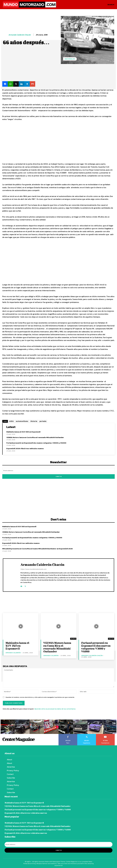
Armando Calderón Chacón (20, 35)
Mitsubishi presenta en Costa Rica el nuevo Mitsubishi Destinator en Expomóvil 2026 (37, 548)
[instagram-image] (8, 726)
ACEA (11, 421)
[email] (58, 470)
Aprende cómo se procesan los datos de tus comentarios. (55, 709)
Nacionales (70, 59)
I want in (59, 476)
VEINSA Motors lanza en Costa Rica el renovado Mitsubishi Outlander (35, 437)
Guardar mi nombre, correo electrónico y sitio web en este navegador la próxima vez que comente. (40, 697)
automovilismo (22, 421)
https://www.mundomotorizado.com (33, 569)
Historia (34, 421)
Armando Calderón (13, 652)
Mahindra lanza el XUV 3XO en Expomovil (23, 432)
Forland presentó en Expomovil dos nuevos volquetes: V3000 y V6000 (36, 443)
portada (43, 421)
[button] (111, 5)
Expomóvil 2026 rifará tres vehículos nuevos (25, 448)
